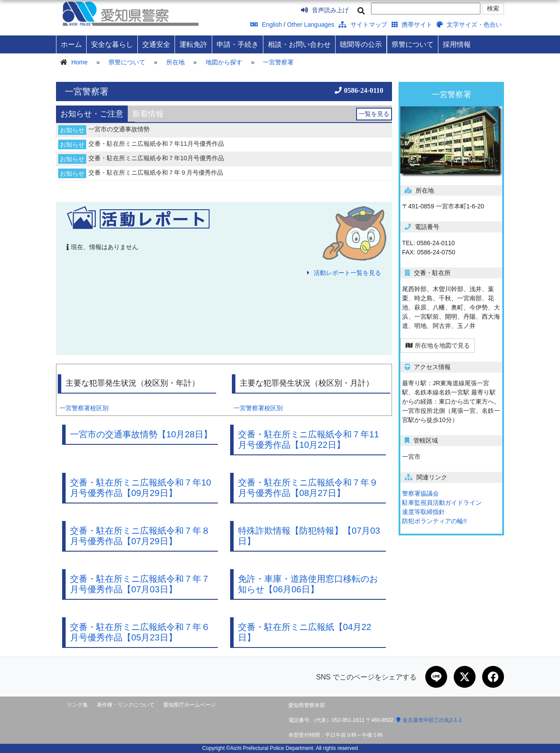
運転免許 (193, 44)
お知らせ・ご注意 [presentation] (92, 114)
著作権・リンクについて (126, 705)
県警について (413, 44)
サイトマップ (363, 25)
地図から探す (224, 62)
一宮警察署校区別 (84, 408)
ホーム (71, 44)
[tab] (92, 114)
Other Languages (311, 25)
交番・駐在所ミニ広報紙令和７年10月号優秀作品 (156, 158)
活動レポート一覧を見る (347, 273)
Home (79, 62)
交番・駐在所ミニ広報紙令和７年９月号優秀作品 (156, 172)
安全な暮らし (112, 44)
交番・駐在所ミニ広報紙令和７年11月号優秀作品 (156, 144)
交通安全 (156, 44)
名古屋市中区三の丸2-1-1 (429, 720)
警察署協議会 (420, 493)
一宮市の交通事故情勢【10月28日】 (141, 434)
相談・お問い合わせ (299, 44)
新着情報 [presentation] (148, 114)
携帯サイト (412, 25)
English (266, 25)
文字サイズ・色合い (469, 25)
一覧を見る (374, 114)
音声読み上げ (325, 10)
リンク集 (77, 705)
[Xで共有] (465, 677)
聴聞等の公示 (361, 44)
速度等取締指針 (423, 512)
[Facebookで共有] (493, 677)
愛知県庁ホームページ (189, 705)
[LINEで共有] (436, 677)
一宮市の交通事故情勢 (119, 129)
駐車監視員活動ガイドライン (442, 503)
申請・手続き (238, 44)
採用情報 (457, 44)
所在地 (175, 62)
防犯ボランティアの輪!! (434, 521)
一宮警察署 (278, 62)
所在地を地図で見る (438, 345)
